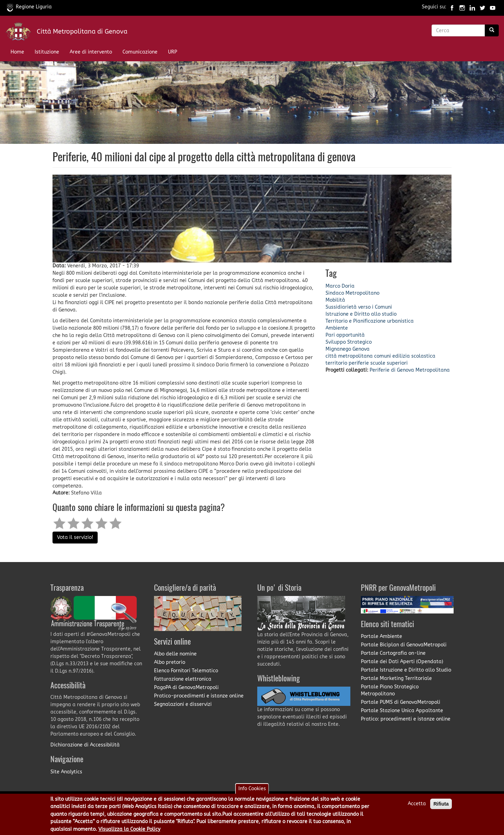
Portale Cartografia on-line (393, 653)
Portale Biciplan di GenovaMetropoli (404, 645)
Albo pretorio (170, 662)
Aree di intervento (91, 52)
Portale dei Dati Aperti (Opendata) (402, 662)
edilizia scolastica (414, 356)
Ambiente (337, 328)
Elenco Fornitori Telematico (186, 671)
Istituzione (47, 52)
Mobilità (335, 300)
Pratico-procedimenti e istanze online (199, 696)
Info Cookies (252, 790)
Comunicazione (140, 52)
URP (173, 52)
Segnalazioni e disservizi (183, 704)
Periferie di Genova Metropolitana (410, 370)
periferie (359, 363)
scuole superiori (389, 363)
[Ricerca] (492, 30)
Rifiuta (441, 806)
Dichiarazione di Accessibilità (85, 745)
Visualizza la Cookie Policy (129, 831)
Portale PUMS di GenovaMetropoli (401, 702)
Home (17, 52)
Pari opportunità (345, 335)
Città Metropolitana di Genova (82, 31)
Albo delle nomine (175, 654)
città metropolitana (349, 356)
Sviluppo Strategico (349, 342)
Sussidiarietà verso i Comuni (359, 307)
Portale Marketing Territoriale (396, 678)
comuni (383, 356)
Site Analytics (66, 772)
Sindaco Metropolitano (352, 293)
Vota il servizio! (75, 537)
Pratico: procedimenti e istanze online (406, 719)
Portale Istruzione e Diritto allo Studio (406, 670)
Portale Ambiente (381, 636)
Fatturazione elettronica (183, 679)
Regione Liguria (29, 7)
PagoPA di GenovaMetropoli (186, 687)
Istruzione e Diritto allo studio (361, 314)
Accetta (417, 805)
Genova (361, 349)
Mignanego (338, 349)
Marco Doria (340, 286)
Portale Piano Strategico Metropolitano (390, 690)
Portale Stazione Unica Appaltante (402, 711)
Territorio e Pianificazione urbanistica (370, 321)
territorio (336, 363)
